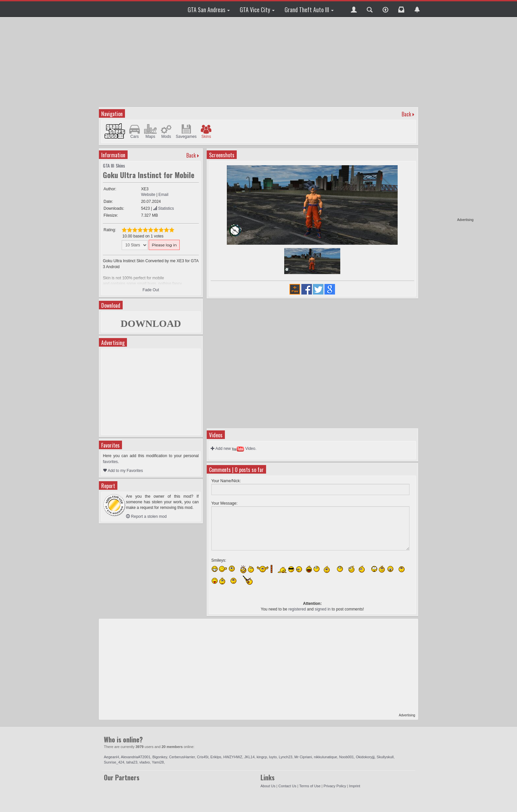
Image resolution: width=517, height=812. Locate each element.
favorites (110, 462)
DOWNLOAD (151, 323)
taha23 (132, 762)
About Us (268, 786)
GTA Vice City (257, 10)
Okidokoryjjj (365, 757)
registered (297, 609)
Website (148, 195)
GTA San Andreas (209, 10)
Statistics (163, 208)
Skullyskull (385, 757)
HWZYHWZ (233, 757)
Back (406, 114)
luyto (273, 757)
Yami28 (158, 762)
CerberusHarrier (182, 757)
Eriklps (216, 757)
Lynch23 (285, 757)
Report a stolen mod (146, 516)
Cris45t (203, 757)
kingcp (262, 757)
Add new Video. (234, 449)
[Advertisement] (448, 119)
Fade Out (151, 290)
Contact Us (287, 786)
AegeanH (111, 757)
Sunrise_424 (114, 762)
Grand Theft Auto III (309, 10)
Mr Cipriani (303, 757)
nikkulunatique (325, 757)
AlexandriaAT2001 (136, 757)
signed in (322, 609)
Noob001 (347, 757)
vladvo (145, 762)
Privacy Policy (335, 786)
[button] (354, 9)
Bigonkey (160, 757)
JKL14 (249, 757)
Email (164, 195)
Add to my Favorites (123, 471)
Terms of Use (310, 786)
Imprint (355, 786)
